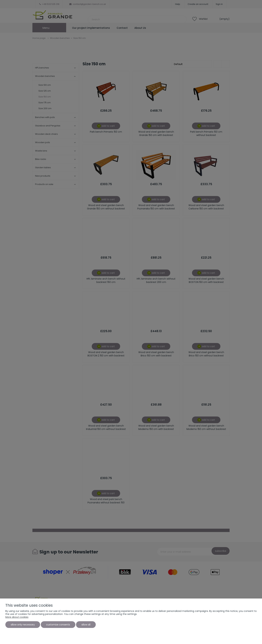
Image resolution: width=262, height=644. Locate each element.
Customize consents (58, 625)
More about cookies (17, 617)
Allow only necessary (23, 625)
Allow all (86, 625)
